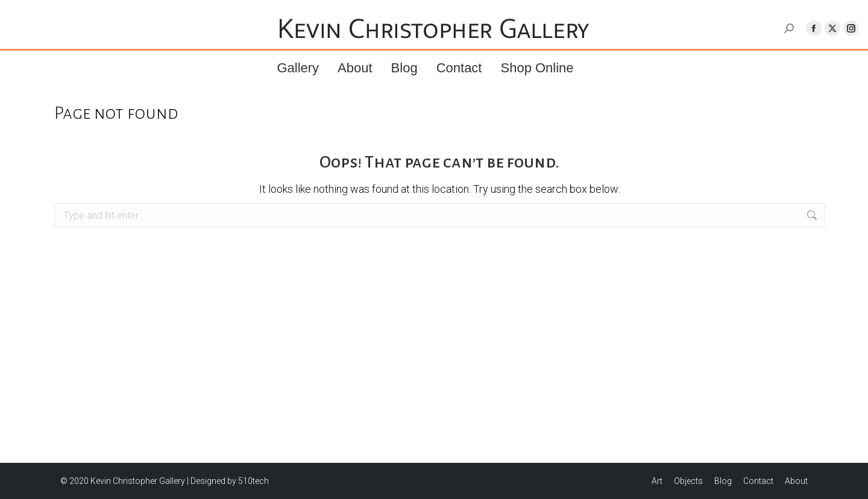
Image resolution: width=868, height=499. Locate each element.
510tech (253, 481)
